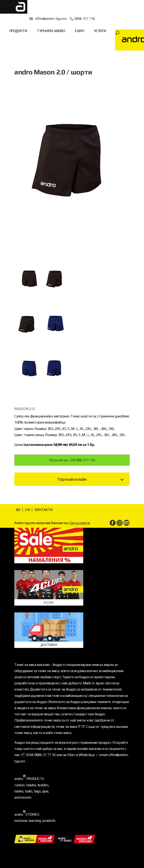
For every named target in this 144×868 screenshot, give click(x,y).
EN (27, 510)
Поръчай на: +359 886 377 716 (72, 460)
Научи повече (79, 523)
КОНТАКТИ (44, 510)
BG (18, 510)
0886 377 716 (85, 19)
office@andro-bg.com (51, 19)
